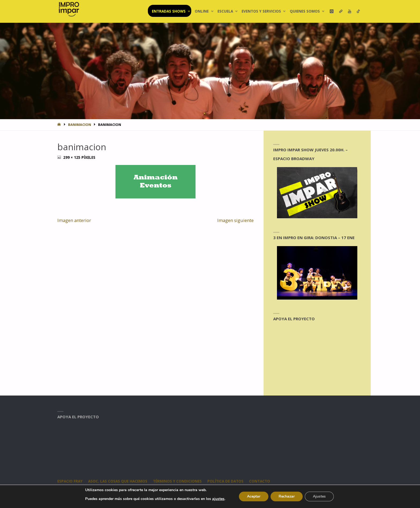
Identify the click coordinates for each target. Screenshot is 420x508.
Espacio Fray (70, 481)
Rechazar (287, 496)
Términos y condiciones (177, 481)
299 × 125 (72, 157)
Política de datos (225, 481)
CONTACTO (260, 481)
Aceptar (254, 496)
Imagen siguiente (235, 220)
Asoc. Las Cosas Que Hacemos (118, 481)
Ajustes (319, 496)
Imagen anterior (74, 220)
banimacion (80, 125)
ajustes (218, 499)
